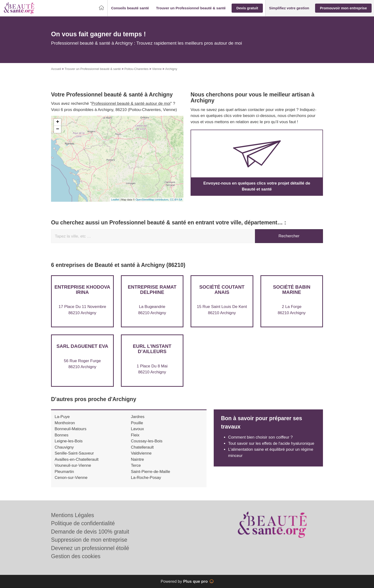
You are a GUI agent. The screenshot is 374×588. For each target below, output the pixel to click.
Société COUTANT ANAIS (222, 290)
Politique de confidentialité (83, 523)
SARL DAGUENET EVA (82, 346)
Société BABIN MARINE (292, 290)
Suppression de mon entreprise (89, 540)
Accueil (56, 69)
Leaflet (115, 200)
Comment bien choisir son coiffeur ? (260, 437)
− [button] (58, 129)
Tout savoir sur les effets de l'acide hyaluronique (271, 443)
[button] (130, 8)
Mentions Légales (73, 515)
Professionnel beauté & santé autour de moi (131, 103)
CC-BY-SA (176, 200)
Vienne (157, 69)
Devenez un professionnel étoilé (90, 548)
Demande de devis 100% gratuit (90, 532)
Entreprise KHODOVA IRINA (82, 290)
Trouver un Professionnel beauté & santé (93, 69)
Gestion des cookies (76, 556)
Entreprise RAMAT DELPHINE (152, 290)
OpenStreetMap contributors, (153, 200)
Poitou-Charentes (136, 69)
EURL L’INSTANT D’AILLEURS (152, 349)
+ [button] (58, 122)
